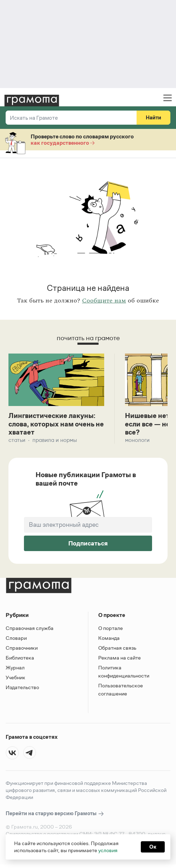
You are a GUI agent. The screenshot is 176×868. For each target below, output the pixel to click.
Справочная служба (30, 628)
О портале (111, 628)
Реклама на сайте (120, 658)
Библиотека (20, 658)
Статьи (17, 440)
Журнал (15, 668)
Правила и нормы (55, 440)
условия (108, 850)
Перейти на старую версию (55, 814)
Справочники (22, 648)
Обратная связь (117, 648)
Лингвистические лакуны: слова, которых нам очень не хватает (52, 424)
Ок (153, 847)
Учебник (15, 678)
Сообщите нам (104, 301)
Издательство (22, 688)
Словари (16, 638)
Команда (109, 638)
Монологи (137, 440)
